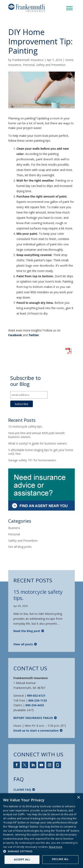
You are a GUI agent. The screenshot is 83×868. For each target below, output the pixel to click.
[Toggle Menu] (69, 8)
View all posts (23, 644)
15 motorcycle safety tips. (25, 426)
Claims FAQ (22, 790)
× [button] (78, 798)
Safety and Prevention (51, 65)
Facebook (15, 335)
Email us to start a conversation (36, 730)
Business (14, 528)
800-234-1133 (38, 700)
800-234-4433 (35, 705)
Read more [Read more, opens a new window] (56, 847)
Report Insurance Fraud (33, 718)
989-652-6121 (36, 696)
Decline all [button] (60, 859)
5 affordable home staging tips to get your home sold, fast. (41, 452)
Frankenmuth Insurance (28, 60)
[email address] (29, 395)
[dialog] (41, 831)
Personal (29, 65)
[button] (41, 851)
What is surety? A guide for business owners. (38, 443)
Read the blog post (27, 631)
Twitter (34, 335)
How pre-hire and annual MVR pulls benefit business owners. (36, 435)
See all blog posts (20, 547)
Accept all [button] (22, 859)
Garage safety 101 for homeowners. (32, 460)
